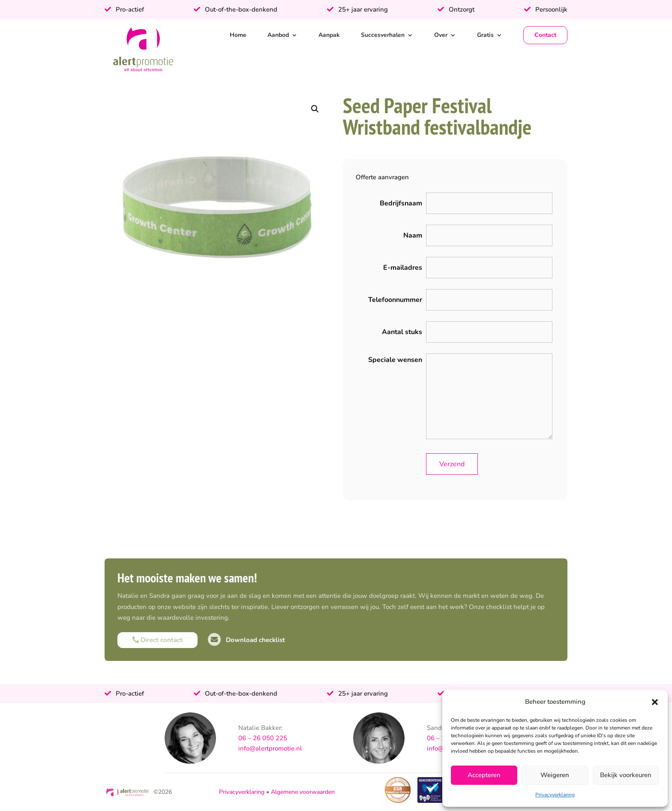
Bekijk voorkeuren (626, 775)
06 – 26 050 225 (263, 738)
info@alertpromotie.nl (270, 748)
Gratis (485, 35)
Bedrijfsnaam (401, 203)
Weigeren (555, 775)
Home (238, 35)
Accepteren (484, 775)
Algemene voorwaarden (303, 792)
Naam (413, 235)
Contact (545, 35)
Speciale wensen (395, 360)
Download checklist (246, 640)
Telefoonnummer (395, 300)
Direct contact (157, 640)
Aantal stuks (402, 332)
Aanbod (278, 35)
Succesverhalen (383, 35)
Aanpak (329, 35)
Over (441, 35)
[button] (655, 702)
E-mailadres (403, 268)
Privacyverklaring (555, 795)
